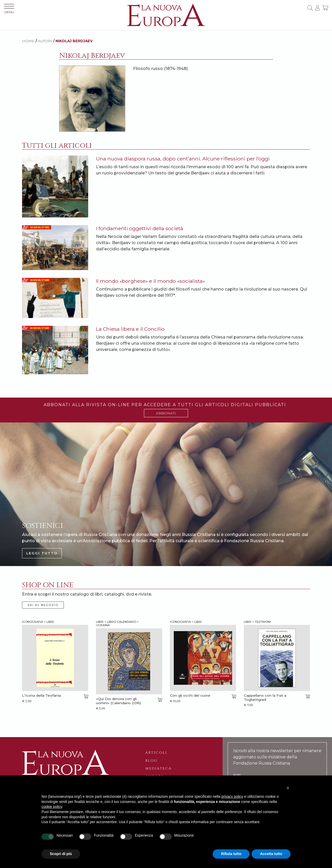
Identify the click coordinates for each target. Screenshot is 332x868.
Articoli (156, 753)
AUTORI (45, 41)
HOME (28, 41)
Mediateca (158, 768)
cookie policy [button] (52, 807)
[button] (288, 788)
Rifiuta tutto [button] (231, 854)
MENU (9, 9)
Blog (151, 761)
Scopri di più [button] (61, 854)
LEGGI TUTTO (42, 553)
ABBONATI (166, 413)
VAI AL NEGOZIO (43, 605)
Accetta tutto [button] (271, 854)
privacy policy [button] (232, 796)
